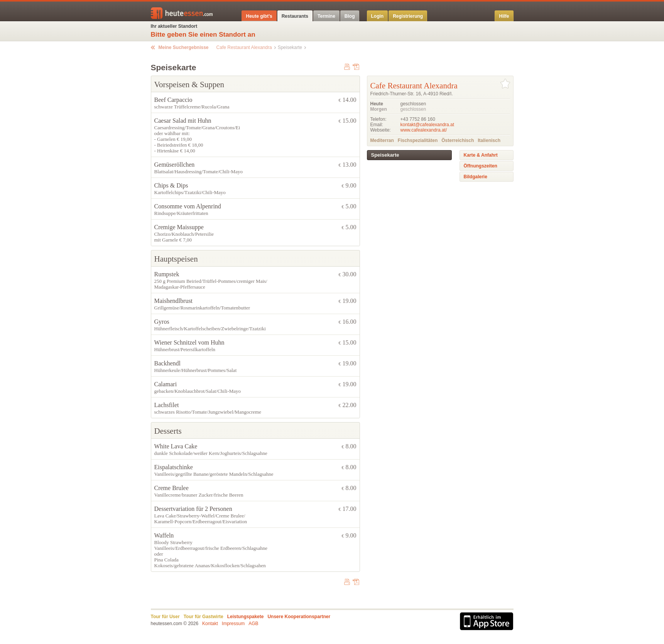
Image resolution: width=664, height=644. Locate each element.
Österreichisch (458, 140)
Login (378, 16)
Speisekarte (385, 155)
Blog (350, 16)
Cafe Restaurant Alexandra (244, 47)
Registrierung (408, 16)
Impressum (233, 624)
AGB (253, 624)
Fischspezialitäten (418, 140)
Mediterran (382, 140)
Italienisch (489, 140)
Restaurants (295, 16)
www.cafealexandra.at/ (424, 130)
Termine (326, 16)
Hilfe (504, 16)
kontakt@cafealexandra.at (427, 125)
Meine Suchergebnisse (184, 47)
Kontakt (210, 624)
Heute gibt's (259, 16)
